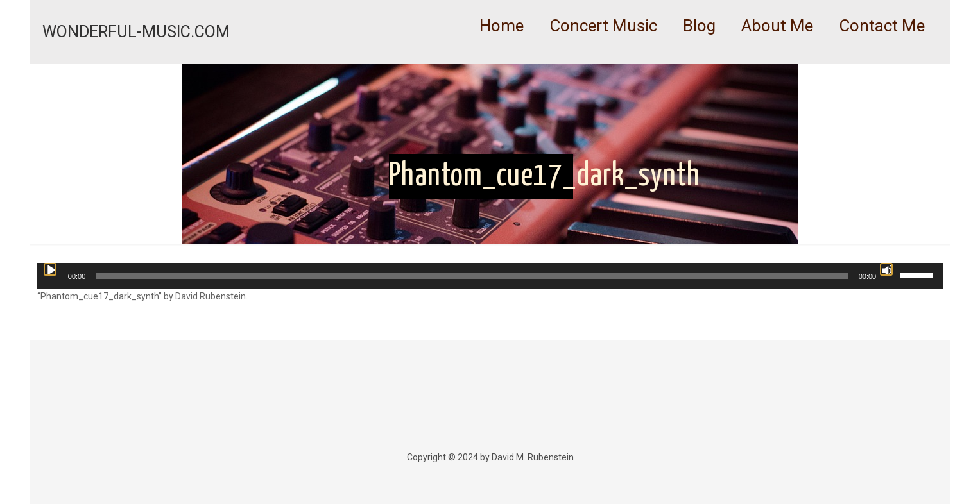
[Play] (50, 269)
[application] (490, 276)
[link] (603, 58)
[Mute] (886, 269)
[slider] (472, 276)
